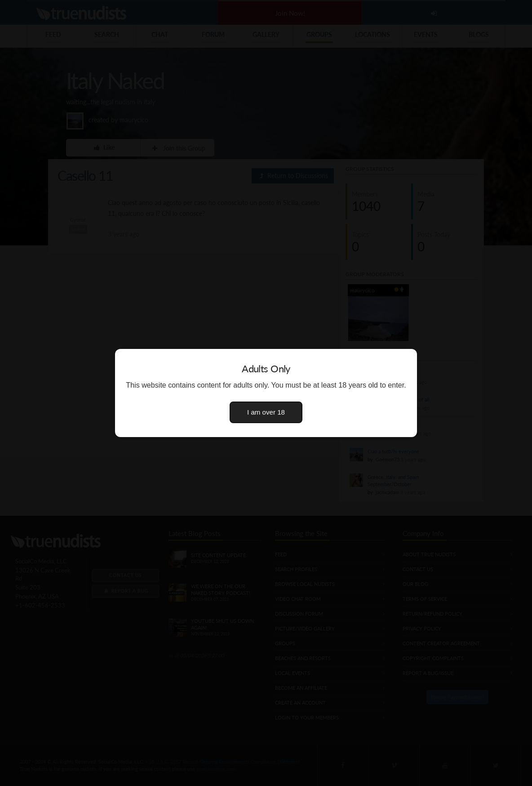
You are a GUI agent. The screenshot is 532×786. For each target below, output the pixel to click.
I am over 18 (266, 412)
